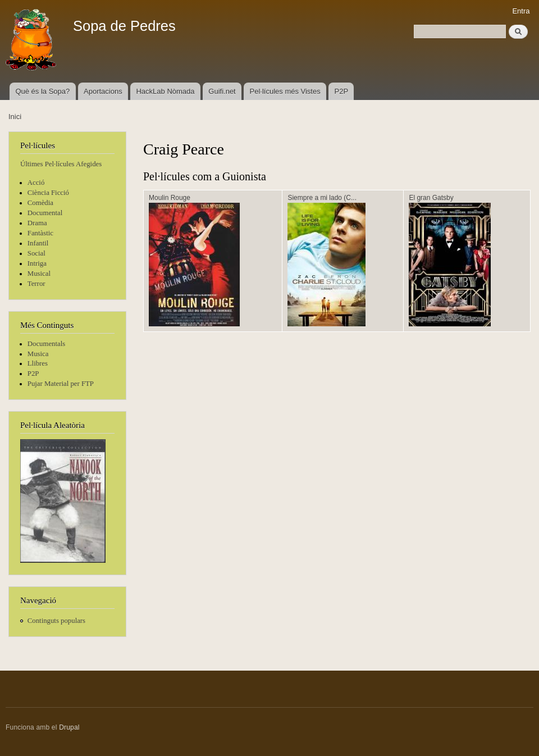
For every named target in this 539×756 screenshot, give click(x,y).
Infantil (38, 243)
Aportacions (103, 91)
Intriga (37, 263)
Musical (39, 274)
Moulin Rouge (170, 198)
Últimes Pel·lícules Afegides (61, 164)
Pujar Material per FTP (61, 384)
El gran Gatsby (431, 198)
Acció (36, 183)
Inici (15, 117)
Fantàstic (40, 233)
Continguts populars (56, 621)
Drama (37, 223)
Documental (45, 213)
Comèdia (40, 203)
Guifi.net (222, 91)
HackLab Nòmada (165, 91)
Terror (36, 284)
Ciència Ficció (48, 193)
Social (36, 253)
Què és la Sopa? (42, 91)
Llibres (38, 363)
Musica (38, 354)
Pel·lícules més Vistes (285, 91)
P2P (342, 91)
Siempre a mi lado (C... (322, 198)
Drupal (69, 727)
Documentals (46, 344)
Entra (521, 11)
